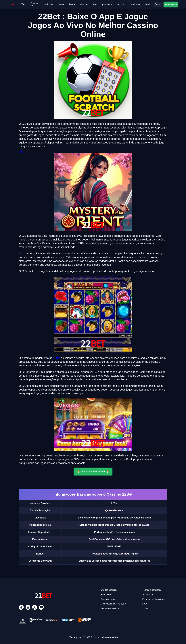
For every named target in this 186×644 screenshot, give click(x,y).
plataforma (135, 4)
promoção (107, 4)
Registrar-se (171, 4)
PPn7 (21, 152)
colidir (148, 4)
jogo (95, 4)
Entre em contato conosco (155, 599)
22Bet (22, 4)
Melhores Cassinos (110, 608)
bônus (72, 4)
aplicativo (49, 4)
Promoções (106, 594)
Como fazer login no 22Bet (114, 604)
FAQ (145, 604)
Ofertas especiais (109, 590)
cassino (121, 4)
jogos (61, 4)
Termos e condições (152, 590)
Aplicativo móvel (109, 599)
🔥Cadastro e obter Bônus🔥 (93, 472)
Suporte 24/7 (149, 594)
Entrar (158, 4)
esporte (84, 4)
